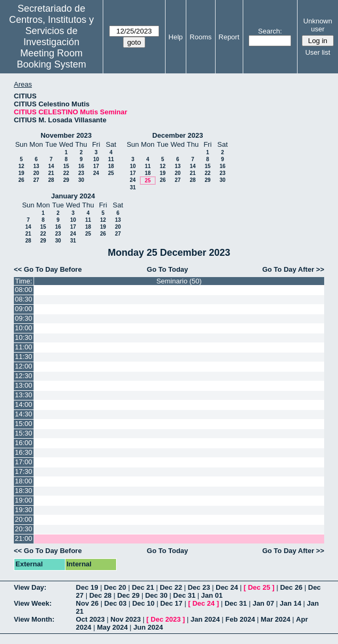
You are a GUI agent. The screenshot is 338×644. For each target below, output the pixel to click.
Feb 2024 (241, 619)
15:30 (24, 433)
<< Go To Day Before (48, 269)
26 (21, 180)
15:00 (24, 424)
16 (81, 166)
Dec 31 (184, 595)
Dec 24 (227, 587)
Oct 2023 (90, 619)
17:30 (24, 471)
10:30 (24, 337)
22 (66, 173)
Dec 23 (199, 587)
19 (21, 173)
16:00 (24, 443)
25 (111, 173)
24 (96, 173)
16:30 (24, 452)
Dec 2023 (166, 619)
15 (66, 166)
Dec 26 (291, 587)
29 (66, 180)
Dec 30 (156, 595)
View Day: (30, 587)
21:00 (24, 538)
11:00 (24, 347)
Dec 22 (171, 587)
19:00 (24, 500)
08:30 (24, 299)
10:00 (24, 328)
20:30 (24, 529)
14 (51, 166)
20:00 (24, 519)
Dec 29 (128, 595)
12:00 (24, 366)
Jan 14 (291, 603)
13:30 (24, 395)
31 (133, 187)
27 (36, 180)
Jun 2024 (149, 627)
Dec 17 (171, 603)
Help (176, 37)
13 (36, 166)
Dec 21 (143, 587)
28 (51, 180)
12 (21, 166)
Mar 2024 (276, 619)
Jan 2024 (205, 619)
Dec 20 (115, 587)
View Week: (33, 603)
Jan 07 (263, 603)
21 (51, 173)
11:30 (24, 357)
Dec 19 (87, 587)
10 (96, 159)
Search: (270, 31)
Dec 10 (143, 603)
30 (81, 180)
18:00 (24, 481)
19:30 (24, 510)
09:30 (24, 318)
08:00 (24, 290)
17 (96, 166)
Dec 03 (116, 603)
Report (229, 37)
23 (81, 173)
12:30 (24, 376)
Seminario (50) (179, 281)
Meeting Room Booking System (52, 59)
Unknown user (318, 25)
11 (111, 159)
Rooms (200, 37)
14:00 (24, 404)
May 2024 (112, 627)
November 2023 (66, 135)
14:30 (24, 414)
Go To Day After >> (293, 269)
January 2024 (73, 196)
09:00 (24, 309)
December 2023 (178, 135)
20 (36, 173)
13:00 (24, 385)
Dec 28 (101, 595)
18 (111, 166)
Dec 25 (259, 587)
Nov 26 (88, 603)
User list (318, 52)
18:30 (24, 491)
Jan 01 (212, 595)
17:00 (24, 462)
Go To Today (168, 269)
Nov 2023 (125, 619)
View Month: (34, 619)
